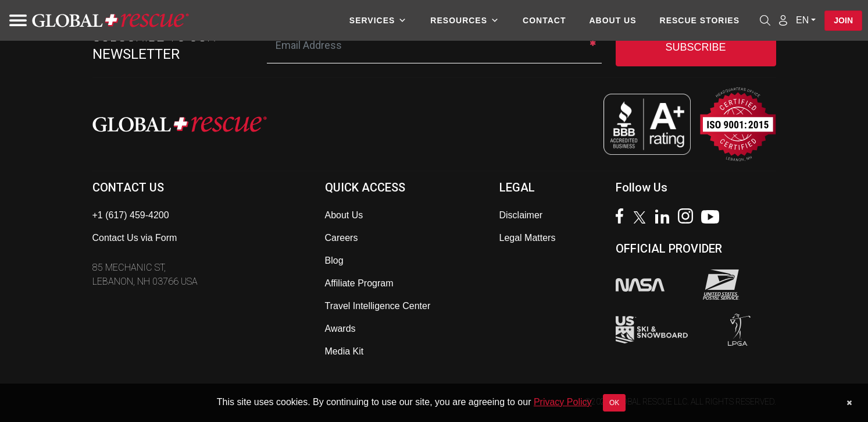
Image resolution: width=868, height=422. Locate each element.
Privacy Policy (563, 402)
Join (843, 20)
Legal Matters (528, 238)
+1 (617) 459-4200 (131, 215)
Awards (340, 329)
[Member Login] (783, 20)
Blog (334, 260)
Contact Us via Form (135, 238)
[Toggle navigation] (15, 20)
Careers (342, 238)
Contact (544, 20)
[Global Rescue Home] (110, 21)
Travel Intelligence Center (378, 306)
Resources (465, 20)
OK (614, 403)
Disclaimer (521, 215)
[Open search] (765, 20)
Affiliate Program (359, 283)
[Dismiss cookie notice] (849, 403)
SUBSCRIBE (695, 47)
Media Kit (344, 351)
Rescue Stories (700, 20)
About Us (612, 20)
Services (378, 20)
